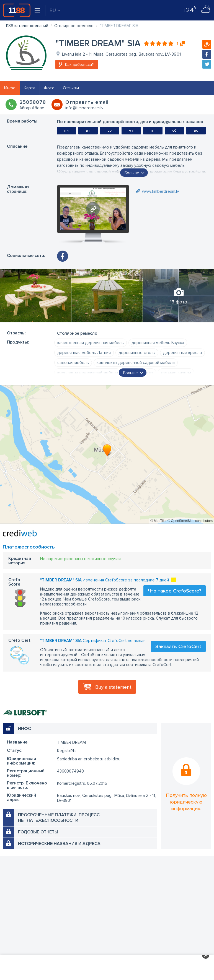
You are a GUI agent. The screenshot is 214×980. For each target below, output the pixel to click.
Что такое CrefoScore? (175, 591)
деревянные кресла (182, 353)
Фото (49, 88)
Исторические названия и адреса (59, 844)
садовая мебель (73, 363)
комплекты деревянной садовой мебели (136, 363)
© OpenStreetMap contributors (190, 521)
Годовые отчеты (38, 832)
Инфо (10, 88)
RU (55, 10)
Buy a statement (113, 687)
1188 (17, 10)
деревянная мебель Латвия (84, 353)
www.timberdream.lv (160, 191)
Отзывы (71, 88)
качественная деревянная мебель (91, 343)
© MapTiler (158, 521)
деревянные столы (137, 353)
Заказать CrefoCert (178, 646)
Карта (30, 88)
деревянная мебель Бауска (158, 343)
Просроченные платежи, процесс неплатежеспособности (59, 818)
